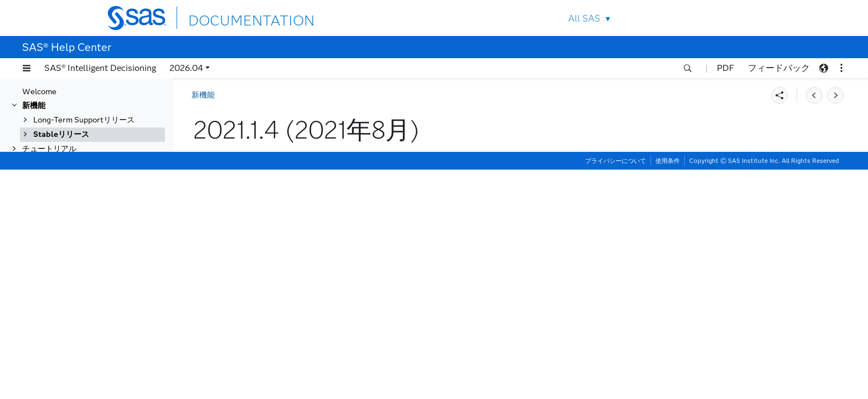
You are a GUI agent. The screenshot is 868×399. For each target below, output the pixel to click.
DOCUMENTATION (229, 17)
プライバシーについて (616, 390)
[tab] (104, 233)
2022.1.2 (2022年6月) (83, 88)
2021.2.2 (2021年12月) (85, 175)
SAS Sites (738, 18)
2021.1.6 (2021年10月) (85, 204)
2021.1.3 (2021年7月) (83, 247)
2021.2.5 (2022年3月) (83, 132)
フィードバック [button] (779, 68)
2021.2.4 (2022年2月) (83, 146)
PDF (725, 68)
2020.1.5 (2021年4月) (83, 290)
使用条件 (668, 390)
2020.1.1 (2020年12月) (85, 348)
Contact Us (712, 18)
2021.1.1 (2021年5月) (83, 276)
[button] (27, 68)
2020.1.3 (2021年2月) (83, 319)
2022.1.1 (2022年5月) (83, 103)
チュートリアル (49, 362)
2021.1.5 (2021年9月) (83, 218)
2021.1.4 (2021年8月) (83, 232)
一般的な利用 (45, 377)
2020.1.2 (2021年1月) (83, 333)
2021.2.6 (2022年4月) (83, 117)
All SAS (584, 19)
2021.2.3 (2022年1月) (83, 160)
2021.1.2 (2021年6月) (83, 261)
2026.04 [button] (186, 68)
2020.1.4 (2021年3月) (83, 305)
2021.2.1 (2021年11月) (85, 189)
